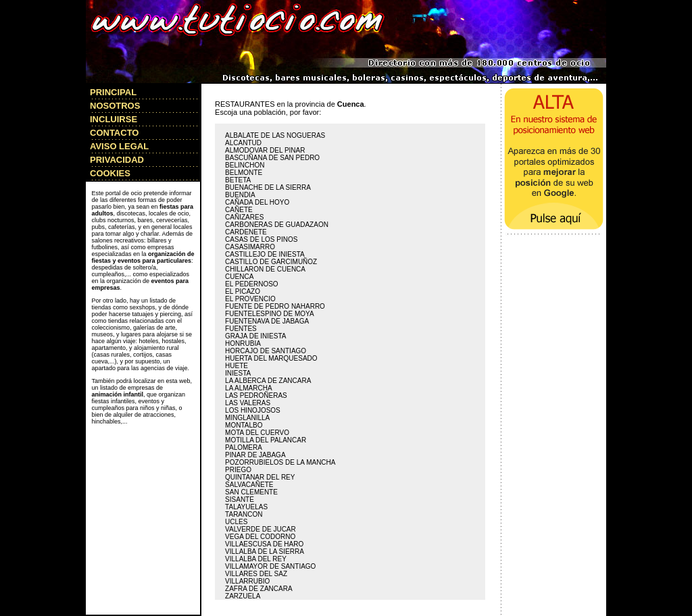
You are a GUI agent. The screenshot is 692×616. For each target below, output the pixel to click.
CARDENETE (246, 232)
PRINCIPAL (113, 92)
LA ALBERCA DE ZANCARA (268, 381)
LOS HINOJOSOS (253, 410)
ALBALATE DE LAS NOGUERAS (275, 135)
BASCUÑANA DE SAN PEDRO (272, 158)
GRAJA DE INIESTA (255, 336)
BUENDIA (240, 195)
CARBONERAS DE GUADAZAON (277, 225)
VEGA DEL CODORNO (260, 537)
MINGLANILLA (247, 418)
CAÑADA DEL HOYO (257, 202)
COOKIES (110, 173)
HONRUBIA (243, 343)
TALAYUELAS (246, 507)
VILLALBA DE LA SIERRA (265, 551)
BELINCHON (245, 165)
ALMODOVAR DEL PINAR (265, 150)
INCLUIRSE (114, 119)
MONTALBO (244, 425)
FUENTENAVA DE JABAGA (267, 321)
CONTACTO (114, 133)
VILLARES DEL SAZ (256, 574)
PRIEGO (238, 470)
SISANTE (240, 499)
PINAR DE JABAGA (255, 455)
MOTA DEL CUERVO (257, 433)
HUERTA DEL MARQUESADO (271, 358)
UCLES (236, 522)
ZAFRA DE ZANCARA (258, 589)
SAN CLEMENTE (251, 492)
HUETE (237, 366)
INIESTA (238, 373)
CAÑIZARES (244, 217)
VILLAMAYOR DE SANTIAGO (270, 566)
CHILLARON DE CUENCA (265, 269)
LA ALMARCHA (248, 388)
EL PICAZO (243, 291)
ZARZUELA (243, 596)
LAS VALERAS (248, 403)
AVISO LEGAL (119, 146)
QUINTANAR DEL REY (260, 477)
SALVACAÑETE (249, 485)
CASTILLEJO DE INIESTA (265, 254)
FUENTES (241, 329)
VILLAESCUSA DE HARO (264, 544)
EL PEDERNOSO (252, 284)
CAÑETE (239, 210)
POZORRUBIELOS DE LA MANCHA (280, 462)
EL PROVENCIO (250, 299)
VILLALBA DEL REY (256, 559)
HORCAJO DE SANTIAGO (266, 351)
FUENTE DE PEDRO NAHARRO (275, 306)
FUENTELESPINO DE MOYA (270, 314)
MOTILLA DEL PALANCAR (266, 440)
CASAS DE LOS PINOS (261, 239)
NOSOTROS (115, 106)
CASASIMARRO (250, 247)
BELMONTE (244, 173)
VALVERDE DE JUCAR (261, 529)
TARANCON (244, 514)
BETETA (238, 180)
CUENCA (239, 277)
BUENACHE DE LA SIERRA (268, 187)
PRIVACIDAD (117, 160)
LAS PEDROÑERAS (256, 395)
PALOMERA (244, 447)
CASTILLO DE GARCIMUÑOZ (271, 262)
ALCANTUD (243, 143)
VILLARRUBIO (247, 581)
